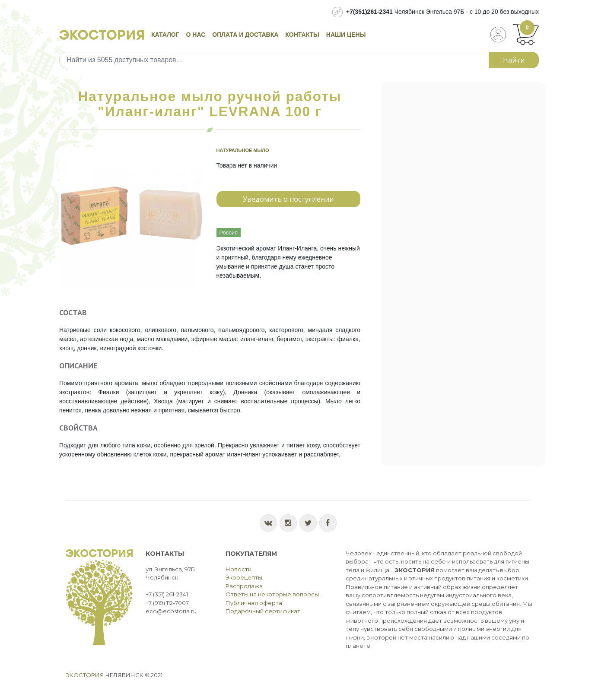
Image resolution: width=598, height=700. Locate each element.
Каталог (165, 35)
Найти (514, 60)
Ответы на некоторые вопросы (272, 594)
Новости (239, 569)
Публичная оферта (254, 603)
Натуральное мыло (243, 150)
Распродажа (244, 586)
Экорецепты (244, 577)
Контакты (302, 35)
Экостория (85, 675)
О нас (196, 35)
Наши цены (346, 35)
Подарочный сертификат (263, 611)
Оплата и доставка (245, 35)
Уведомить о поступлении (288, 199)
